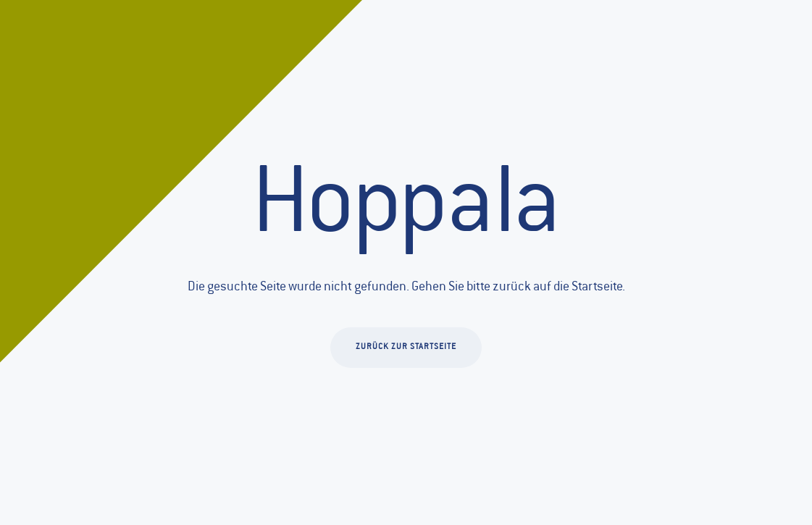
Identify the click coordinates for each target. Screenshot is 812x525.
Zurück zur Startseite (406, 347)
